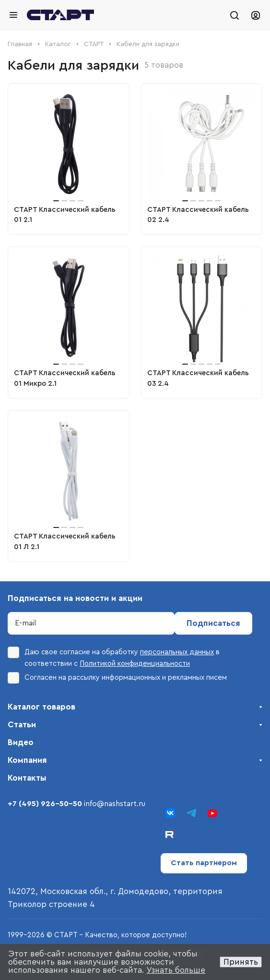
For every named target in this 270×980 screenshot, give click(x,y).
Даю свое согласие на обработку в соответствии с (114, 657)
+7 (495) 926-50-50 (45, 804)
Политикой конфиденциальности (135, 664)
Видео (21, 742)
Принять (241, 962)
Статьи (22, 725)
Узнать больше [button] (176, 970)
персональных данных (177, 652)
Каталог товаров (41, 707)
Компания (27, 760)
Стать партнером (204, 863)
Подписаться (213, 623)
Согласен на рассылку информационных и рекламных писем (117, 678)
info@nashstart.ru (115, 804)
